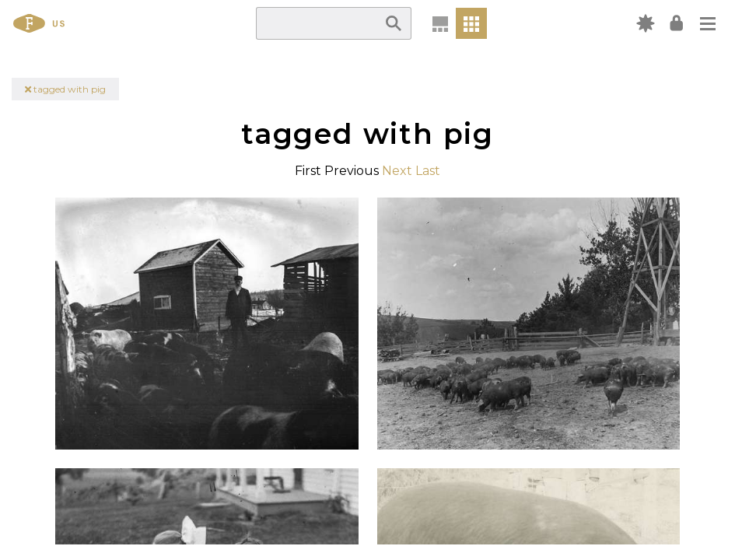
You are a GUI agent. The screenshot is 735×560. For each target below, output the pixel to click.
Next (397, 171)
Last (428, 171)
